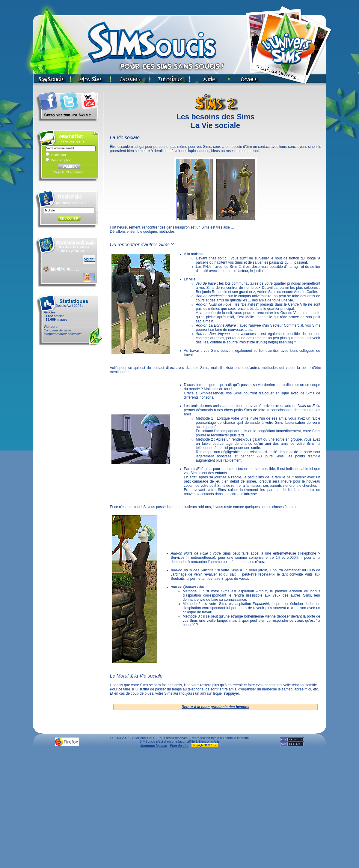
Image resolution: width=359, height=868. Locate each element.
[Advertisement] (56, 809)
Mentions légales (154, 746)
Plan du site (179, 746)
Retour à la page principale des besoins (215, 707)
